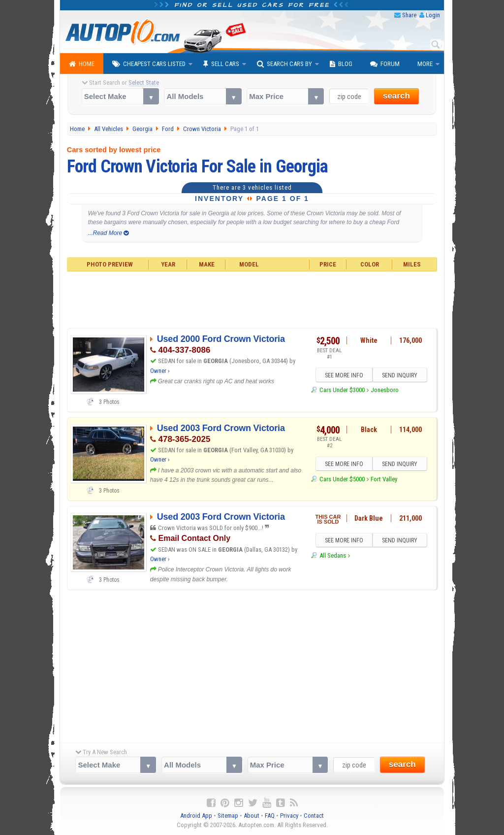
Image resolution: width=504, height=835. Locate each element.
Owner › (160, 371)
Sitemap (228, 816)
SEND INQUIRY (400, 375)
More (425, 64)
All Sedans (333, 555)
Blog (341, 64)
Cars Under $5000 (342, 479)
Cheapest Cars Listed (149, 64)
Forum (385, 64)
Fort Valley (384, 479)
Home (82, 64)
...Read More (109, 233)
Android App (196, 816)
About (252, 816)
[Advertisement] (252, 299)
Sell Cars (221, 64)
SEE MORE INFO (344, 375)
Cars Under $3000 (342, 390)
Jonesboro (385, 390)
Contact (314, 816)
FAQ (270, 816)
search (396, 96)
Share (409, 15)
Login (433, 15)
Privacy (289, 816)
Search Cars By (284, 64)
